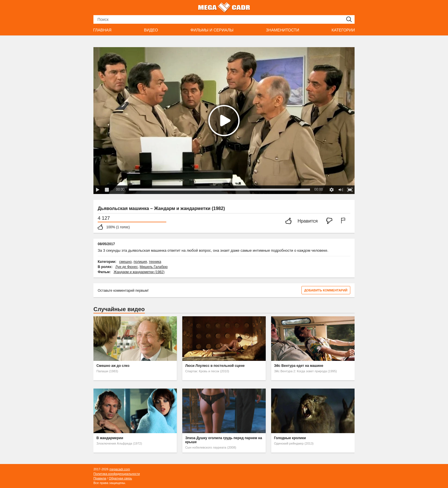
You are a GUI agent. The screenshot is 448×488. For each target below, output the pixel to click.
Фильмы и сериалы (212, 30)
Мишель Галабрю (154, 267)
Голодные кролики (290, 438)
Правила (100, 478)
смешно (125, 262)
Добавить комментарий (326, 290)
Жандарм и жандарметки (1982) (139, 272)
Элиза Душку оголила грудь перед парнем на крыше (224, 440)
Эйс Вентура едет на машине (299, 366)
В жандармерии (110, 438)
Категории (343, 30)
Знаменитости (283, 30)
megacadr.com (120, 469)
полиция (140, 262)
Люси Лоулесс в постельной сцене (215, 366)
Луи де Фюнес (127, 267)
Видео (151, 30)
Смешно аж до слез (113, 366)
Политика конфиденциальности (117, 474)
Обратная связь (120, 478)
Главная (102, 30)
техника (155, 262)
